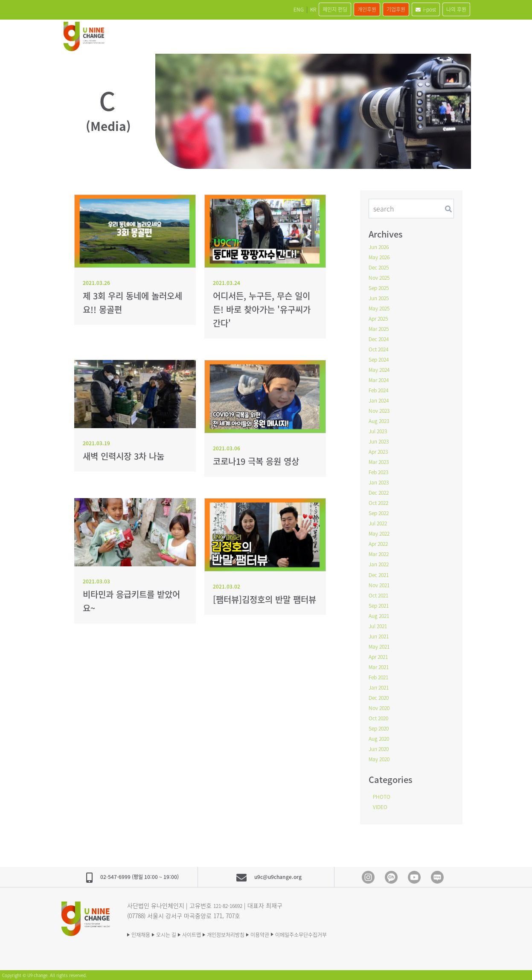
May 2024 (381, 369)
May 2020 (381, 758)
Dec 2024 (381, 339)
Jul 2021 (379, 625)
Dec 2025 (381, 267)
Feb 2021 (380, 676)
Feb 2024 (380, 390)
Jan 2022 (380, 564)
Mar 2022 (381, 554)
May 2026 (381, 257)
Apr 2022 (380, 543)
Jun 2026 (380, 246)
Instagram (368, 877)
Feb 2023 (380, 472)
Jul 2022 (379, 523)
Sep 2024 (381, 359)
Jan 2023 (380, 482)
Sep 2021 (381, 605)
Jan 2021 (380, 687)
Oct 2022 (380, 502)
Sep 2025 (381, 287)
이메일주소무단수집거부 (348, 934)
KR (269, 9)
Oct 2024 (380, 349)
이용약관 (296, 934)
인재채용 (142, 934)
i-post (414, 9)
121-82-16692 (230, 905)
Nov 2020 (381, 707)
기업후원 (376, 9)
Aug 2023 (381, 420)
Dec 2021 (381, 574)
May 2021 (381, 646)
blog (437, 877)
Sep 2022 (381, 513)
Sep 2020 (381, 728)
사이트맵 (209, 934)
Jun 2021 (380, 635)
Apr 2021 (380, 656)
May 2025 (381, 308)
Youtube (414, 877)
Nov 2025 (381, 277)
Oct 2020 (380, 717)
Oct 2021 (380, 594)
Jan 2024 (380, 400)
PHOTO (383, 796)
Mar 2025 (381, 328)
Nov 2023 (381, 410)
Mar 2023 (381, 461)
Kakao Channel (391, 877)
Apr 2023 (380, 451)
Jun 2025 (380, 298)
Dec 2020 (381, 697)
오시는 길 (176, 934)
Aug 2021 (381, 615)
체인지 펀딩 (298, 9)
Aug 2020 (381, 738)
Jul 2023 (379, 431)
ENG (249, 9)
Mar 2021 (381, 666)
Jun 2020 (380, 748)
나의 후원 (452, 9)
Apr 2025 (380, 318)
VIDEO (381, 806)
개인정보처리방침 (253, 934)
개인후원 (339, 9)
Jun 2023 (380, 441)
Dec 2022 (381, 492)
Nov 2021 (381, 584)
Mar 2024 (381, 380)
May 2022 (381, 533)
